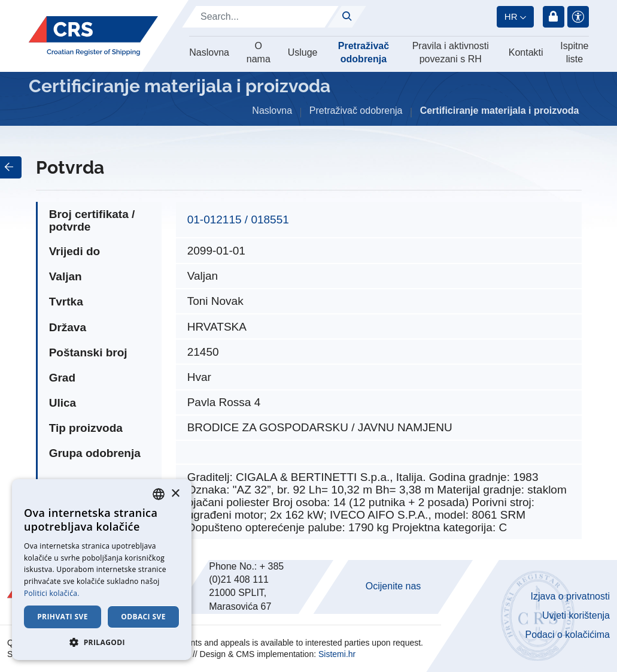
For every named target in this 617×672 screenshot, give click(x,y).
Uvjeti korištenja (576, 615)
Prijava (554, 17)
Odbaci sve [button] (143, 617)
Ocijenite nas (393, 586)
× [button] (175, 494)
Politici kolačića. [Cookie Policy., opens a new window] (52, 593)
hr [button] (511, 16)
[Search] (260, 17)
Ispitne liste (574, 52)
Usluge (303, 52)
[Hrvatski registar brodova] (93, 36)
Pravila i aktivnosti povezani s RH (451, 52)
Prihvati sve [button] (63, 617)
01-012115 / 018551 (238, 220)
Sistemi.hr (337, 654)
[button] (102, 642)
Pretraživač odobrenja (364, 52)
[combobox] (159, 494)
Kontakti (526, 52)
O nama (259, 52)
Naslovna (209, 52)
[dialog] (102, 570)
